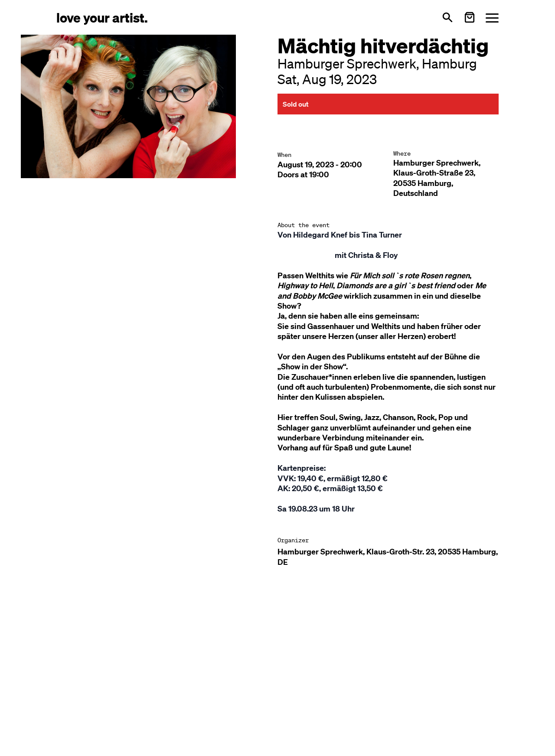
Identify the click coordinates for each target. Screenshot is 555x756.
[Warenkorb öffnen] (470, 17)
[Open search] (447, 17)
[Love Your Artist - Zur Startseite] (102, 17)
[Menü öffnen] (492, 18)
